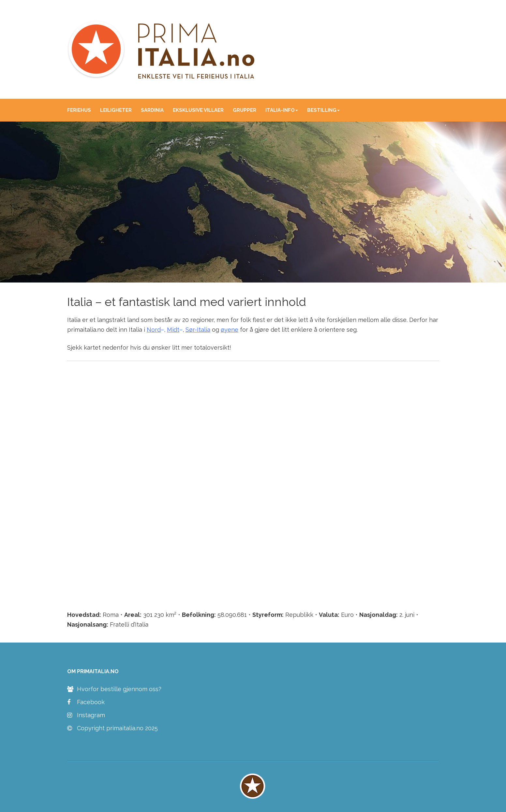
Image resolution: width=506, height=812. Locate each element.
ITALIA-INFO (282, 110)
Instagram (86, 715)
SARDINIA (152, 110)
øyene (230, 330)
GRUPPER (245, 110)
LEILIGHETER (116, 110)
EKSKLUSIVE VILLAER (198, 110)
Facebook (86, 702)
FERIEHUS (79, 110)
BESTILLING (323, 110)
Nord (154, 330)
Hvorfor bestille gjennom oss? (114, 689)
